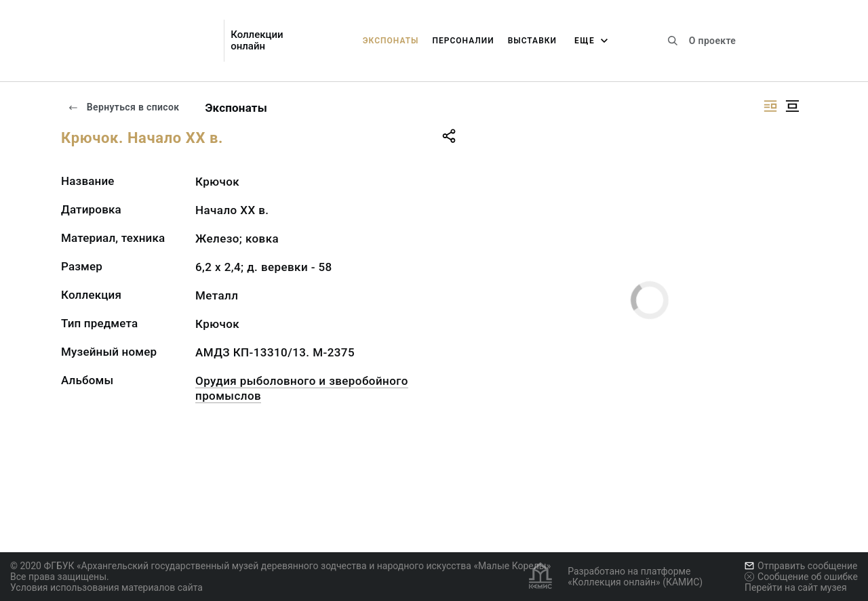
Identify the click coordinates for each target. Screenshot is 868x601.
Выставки (532, 41)
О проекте (712, 41)
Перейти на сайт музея (796, 587)
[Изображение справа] (770, 106)
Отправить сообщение (801, 566)
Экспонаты (391, 41)
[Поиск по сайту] (673, 41)
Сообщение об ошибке (801, 577)
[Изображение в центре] (792, 106)
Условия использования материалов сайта (106, 587)
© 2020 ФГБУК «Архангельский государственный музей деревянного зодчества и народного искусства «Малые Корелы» (280, 566)
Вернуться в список (123, 107)
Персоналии (463, 41)
